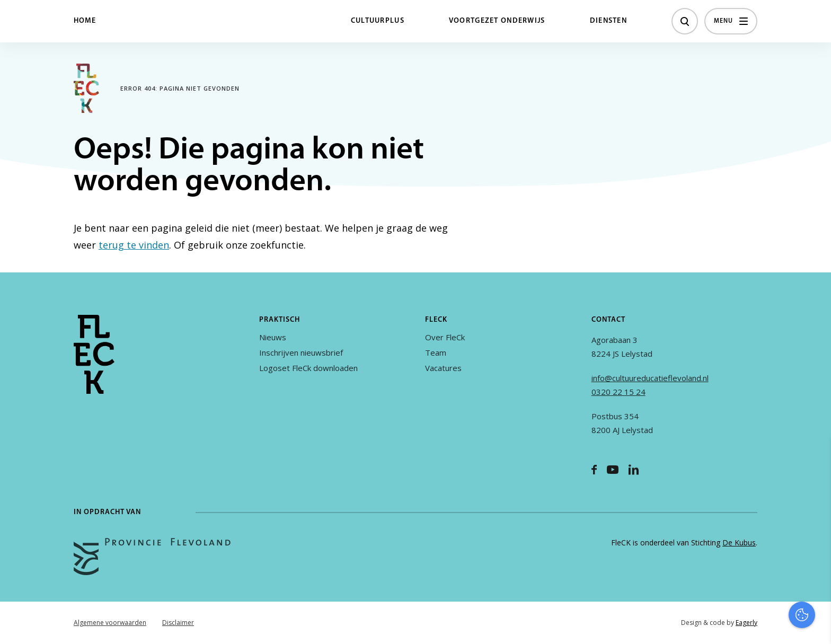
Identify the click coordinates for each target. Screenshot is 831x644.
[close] (815, 457)
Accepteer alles (741, 593)
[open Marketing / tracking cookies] (814, 555)
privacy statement (779, 487)
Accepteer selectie (741, 624)
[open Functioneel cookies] (814, 523)
